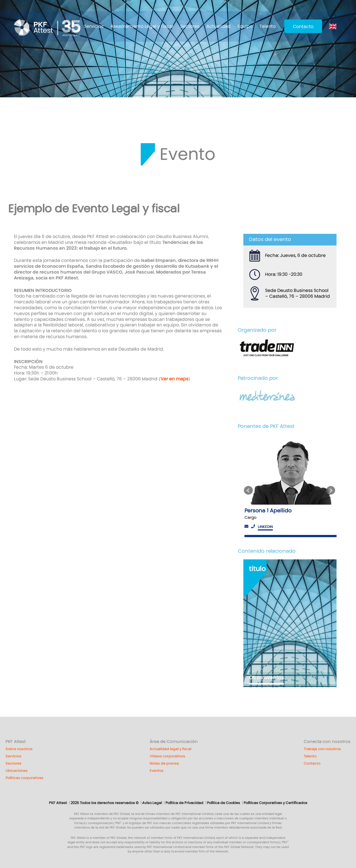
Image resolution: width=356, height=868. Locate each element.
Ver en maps (174, 379)
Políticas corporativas (24, 778)
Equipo (245, 26)
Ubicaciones (17, 771)
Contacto (303, 27)
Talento (268, 26)
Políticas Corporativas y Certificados (275, 803)
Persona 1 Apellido (268, 511)
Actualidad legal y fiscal (170, 749)
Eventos (157, 771)
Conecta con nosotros (327, 741)
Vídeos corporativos (167, 756)
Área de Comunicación (174, 741)
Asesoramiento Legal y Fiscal (142, 26)
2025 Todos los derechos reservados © (105, 803)
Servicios (94, 26)
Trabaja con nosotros (322, 749)
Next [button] (331, 490)
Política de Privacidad (184, 803)
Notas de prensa (164, 763)
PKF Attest (16, 741)
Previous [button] (249, 490)
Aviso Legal (152, 803)
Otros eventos (266, 678)
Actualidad (218, 26)
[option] (290, 486)
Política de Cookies (223, 803)
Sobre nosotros (19, 749)
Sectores (190, 26)
